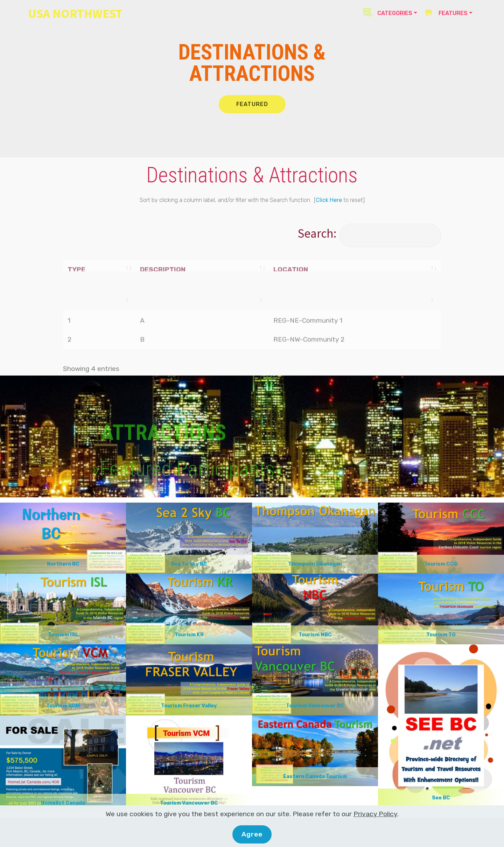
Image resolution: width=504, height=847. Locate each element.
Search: (369, 233)
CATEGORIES (387, 12)
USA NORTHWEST (75, 13)
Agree (252, 834)
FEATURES (446, 13)
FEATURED (252, 104)
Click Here (329, 200)
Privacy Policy (375, 814)
